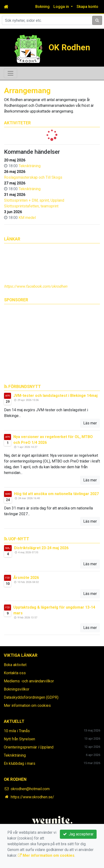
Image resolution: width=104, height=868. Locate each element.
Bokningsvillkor (17, 689)
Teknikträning (30, 166)
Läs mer (90, 423)
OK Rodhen (69, 48)
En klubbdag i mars (20, 763)
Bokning (42, 7)
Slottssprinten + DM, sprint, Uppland (34, 200)
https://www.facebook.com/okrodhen (36, 286)
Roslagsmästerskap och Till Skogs (33, 177)
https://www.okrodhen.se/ (32, 797)
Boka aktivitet (15, 665)
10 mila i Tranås (17, 731)
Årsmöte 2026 (26, 578)
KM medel (27, 218)
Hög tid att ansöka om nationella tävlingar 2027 (56, 494)
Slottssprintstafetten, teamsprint (31, 206)
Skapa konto (87, 7)
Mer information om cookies (27, 705)
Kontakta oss (15, 673)
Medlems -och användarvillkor (29, 681)
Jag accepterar (78, 834)
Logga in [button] (62, 7)
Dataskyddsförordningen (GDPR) (31, 697)
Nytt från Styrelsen (19, 739)
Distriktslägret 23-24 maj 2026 (41, 548)
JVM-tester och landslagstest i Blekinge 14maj (55, 396)
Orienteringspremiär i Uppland (29, 747)
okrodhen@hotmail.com (30, 789)
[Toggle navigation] (10, 73)
